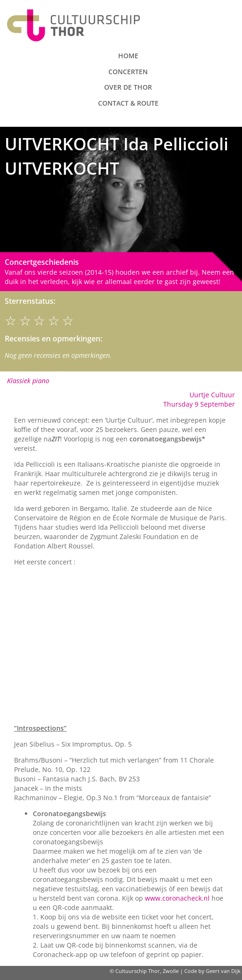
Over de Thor (128, 87)
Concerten (128, 72)
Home (128, 56)
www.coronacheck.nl (177, 898)
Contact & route (128, 103)
